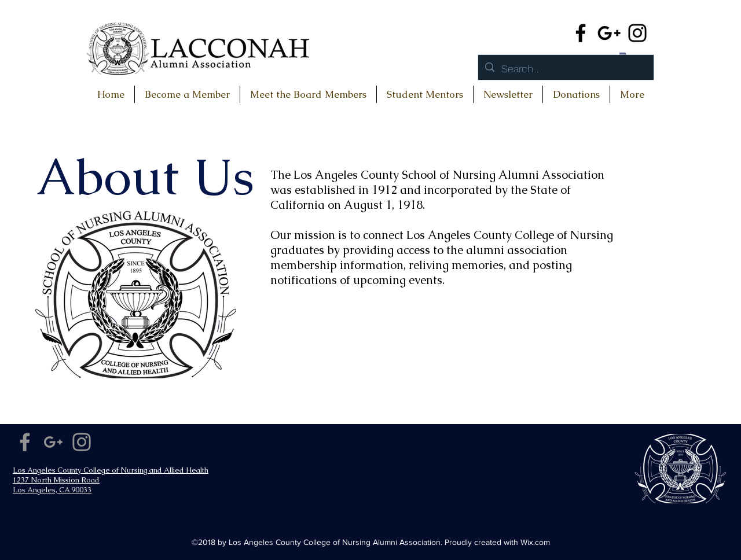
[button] (576, 94)
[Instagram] (637, 33)
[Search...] (565, 69)
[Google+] (609, 33)
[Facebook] (581, 33)
